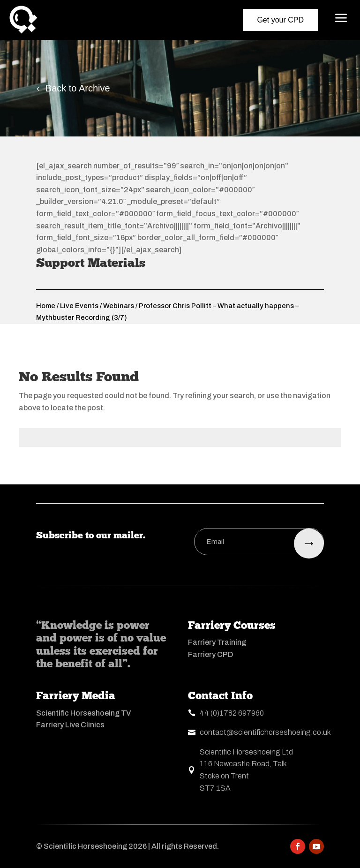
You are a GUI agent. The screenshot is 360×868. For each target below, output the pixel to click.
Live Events (79, 306)
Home (46, 306)
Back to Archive (78, 88)
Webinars (119, 306)
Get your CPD (280, 20)
